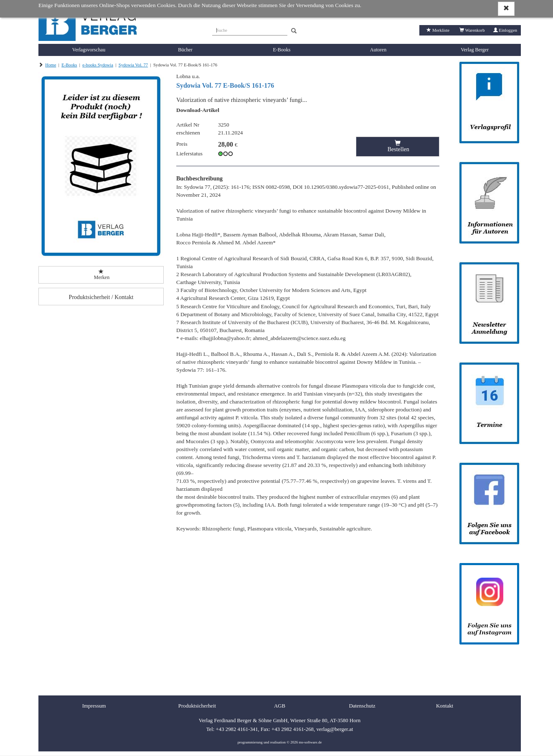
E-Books (282, 50)
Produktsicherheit (197, 706)
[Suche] (250, 29)
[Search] (294, 31)
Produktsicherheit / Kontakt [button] (101, 297)
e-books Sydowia (98, 65)
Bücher (185, 50)
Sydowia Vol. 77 (133, 65)
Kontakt (445, 706)
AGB (280, 706)
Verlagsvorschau (89, 50)
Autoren (378, 50)
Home (51, 65)
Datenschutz (362, 706)
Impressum (94, 706)
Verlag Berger (475, 50)
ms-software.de (310, 742)
